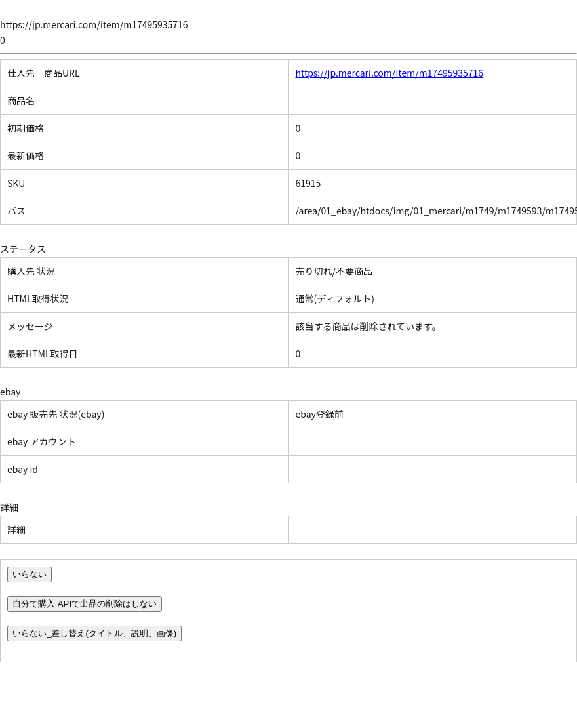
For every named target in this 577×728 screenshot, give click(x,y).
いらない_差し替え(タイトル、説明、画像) (94, 633)
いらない (30, 574)
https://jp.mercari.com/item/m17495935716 (390, 73)
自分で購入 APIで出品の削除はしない (85, 604)
